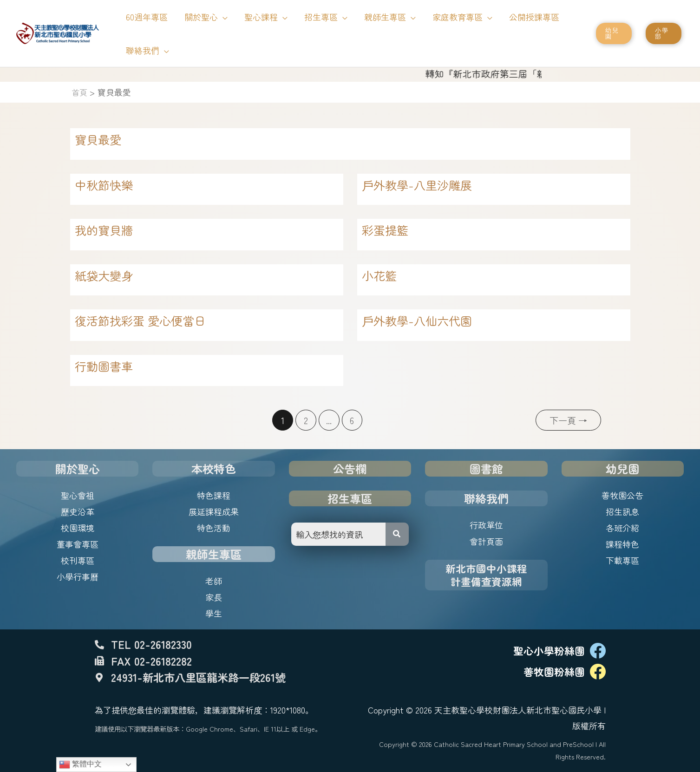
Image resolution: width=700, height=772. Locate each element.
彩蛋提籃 (385, 230)
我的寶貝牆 (104, 230)
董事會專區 (78, 544)
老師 (214, 581)
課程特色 (622, 544)
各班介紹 (622, 528)
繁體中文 (80, 765)
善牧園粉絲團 (554, 671)
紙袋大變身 (104, 275)
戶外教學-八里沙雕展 (417, 185)
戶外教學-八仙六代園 (417, 321)
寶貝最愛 (98, 139)
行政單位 (486, 525)
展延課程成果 (214, 511)
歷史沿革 (78, 511)
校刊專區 (78, 560)
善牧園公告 (622, 495)
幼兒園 (622, 468)
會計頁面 (486, 541)
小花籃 (379, 275)
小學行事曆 (78, 576)
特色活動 (214, 528)
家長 (214, 597)
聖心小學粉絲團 (549, 651)
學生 (214, 613)
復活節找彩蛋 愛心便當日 (140, 321)
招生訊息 (622, 511)
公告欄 (350, 468)
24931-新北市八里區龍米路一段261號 (198, 677)
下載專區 (622, 560)
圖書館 (486, 468)
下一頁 (568, 420)
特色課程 (214, 495)
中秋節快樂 (104, 185)
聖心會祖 (78, 495)
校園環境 (78, 528)
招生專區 (350, 498)
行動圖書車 (104, 366)
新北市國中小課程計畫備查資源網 (486, 575)
